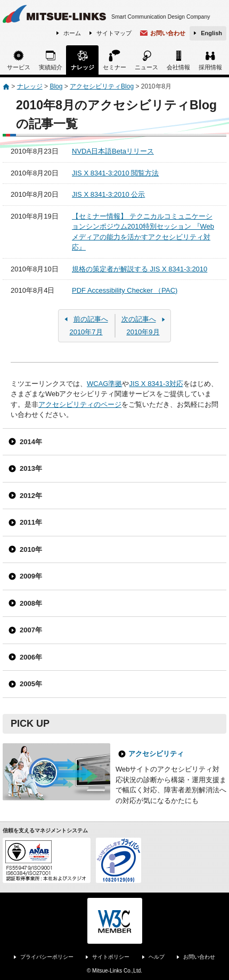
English (211, 33)
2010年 (31, 549)
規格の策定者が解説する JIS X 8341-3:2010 (140, 269)
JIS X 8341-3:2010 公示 (108, 194)
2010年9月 (143, 325)
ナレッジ (83, 67)
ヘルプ (157, 957)
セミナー (114, 67)
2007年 (31, 630)
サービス (19, 67)
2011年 (31, 522)
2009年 (31, 576)
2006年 (31, 657)
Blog (56, 86)
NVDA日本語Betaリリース (113, 151)
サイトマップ (114, 33)
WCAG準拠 (104, 384)
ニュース (146, 67)
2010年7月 (86, 325)
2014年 (31, 442)
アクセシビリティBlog (102, 86)
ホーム (72, 33)
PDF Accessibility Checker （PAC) (125, 290)
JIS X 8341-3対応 (156, 384)
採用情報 (210, 67)
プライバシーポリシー (47, 957)
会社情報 (178, 67)
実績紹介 (51, 67)
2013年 (31, 468)
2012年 (31, 496)
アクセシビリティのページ (80, 404)
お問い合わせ (168, 33)
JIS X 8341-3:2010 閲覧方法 (115, 173)
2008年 (31, 603)
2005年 (31, 684)
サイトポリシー (111, 957)
